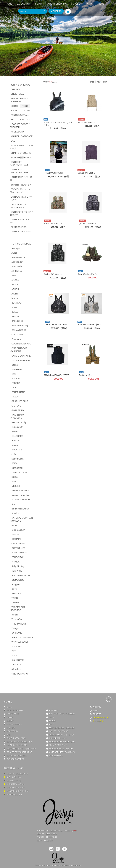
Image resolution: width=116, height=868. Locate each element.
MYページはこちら (14, 794)
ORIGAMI (16, 539)
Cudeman (16, 339)
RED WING (17, 571)
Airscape (16, 248)
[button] (52, 73)
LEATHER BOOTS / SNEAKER (20, 126)
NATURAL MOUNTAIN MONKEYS (22, 519)
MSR (14, 481)
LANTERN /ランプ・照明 (21, 179)
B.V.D (14, 307)
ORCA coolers (18, 544)
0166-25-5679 (52, 834)
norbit (14, 525)
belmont (15, 298)
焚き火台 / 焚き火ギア (21, 185)
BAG (13, 141)
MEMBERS (56, 11)
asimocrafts (17, 266)
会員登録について (14, 780)
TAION (15, 598)
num (106, 82)
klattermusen (18, 459)
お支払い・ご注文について (18, 774)
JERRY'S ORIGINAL (20, 85)
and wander (17, 262)
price (92, 82)
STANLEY (16, 594)
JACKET (15, 111)
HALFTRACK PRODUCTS (17, 416)
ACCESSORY (17, 132)
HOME (9, 4)
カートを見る (98, 721)
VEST (25, 106)
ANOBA (15, 280)
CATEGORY (23, 4)
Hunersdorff (17, 427)
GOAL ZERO (18, 410)
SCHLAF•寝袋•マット (21, 157)
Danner (15, 365)
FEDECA (16, 383)
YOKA (14, 656)
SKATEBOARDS (19, 227)
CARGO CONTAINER (22, 356)
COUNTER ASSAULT (22, 344)
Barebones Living (20, 326)
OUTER (27, 111)
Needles (15, 513)
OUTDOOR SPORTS (21, 232)
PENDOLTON (18, 557)
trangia (15, 615)
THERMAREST (19, 624)
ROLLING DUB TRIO (21, 575)
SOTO (14, 589)
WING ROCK (18, 646)
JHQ (14, 454)
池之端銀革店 (18, 660)
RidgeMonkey (18, 566)
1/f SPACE (16, 665)
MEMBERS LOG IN (101, 718)
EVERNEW (17, 369)
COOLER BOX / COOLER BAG (18, 206)
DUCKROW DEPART (22, 360)
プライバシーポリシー (16, 787)
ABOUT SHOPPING (58, 4)
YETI (14, 651)
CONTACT (11, 11)
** (12, 678)
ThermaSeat (17, 619)
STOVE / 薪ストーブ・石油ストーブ (21, 191)
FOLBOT (16, 379)
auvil (14, 276)
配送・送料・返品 (14, 777)
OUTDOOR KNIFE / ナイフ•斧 (21, 198)
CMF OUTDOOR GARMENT (19, 350)
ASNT (14, 253)
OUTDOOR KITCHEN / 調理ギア (21, 213)
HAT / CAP (25, 120)
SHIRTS (15, 106)
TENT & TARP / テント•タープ (21, 147)
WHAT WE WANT (20, 642)
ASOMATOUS (18, 257)
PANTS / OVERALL (20, 115)
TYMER (15, 603)
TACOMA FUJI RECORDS (18, 609)
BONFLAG (17, 303)
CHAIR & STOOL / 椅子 (22, 153)
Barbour (15, 316)
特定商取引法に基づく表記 (18, 791)
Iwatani (15, 445)
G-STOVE (16, 406)
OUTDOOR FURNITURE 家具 (19, 164)
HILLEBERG (17, 436)
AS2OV (15, 285)
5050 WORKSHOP (20, 674)
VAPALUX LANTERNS (22, 637)
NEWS (101, 4)
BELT (13, 120)
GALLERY (78, 4)
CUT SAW (16, 89)
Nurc (14, 504)
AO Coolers (17, 271)
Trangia (15, 628)
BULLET (15, 312)
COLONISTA (18, 335)
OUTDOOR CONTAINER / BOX (19, 171)
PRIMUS (16, 562)
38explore (16, 669)
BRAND (39, 4)
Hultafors (16, 441)
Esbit (14, 374)
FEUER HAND (18, 392)
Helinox (15, 432)
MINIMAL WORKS (20, 491)
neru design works (20, 509)
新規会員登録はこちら (16, 784)
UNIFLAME (17, 633)
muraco (15, 477)
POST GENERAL (20, 553)
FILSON (15, 397)
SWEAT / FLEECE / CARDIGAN (19, 100)
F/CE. (14, 388)
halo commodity (19, 422)
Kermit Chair (17, 468)
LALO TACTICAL (19, 472)
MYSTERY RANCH (21, 500)
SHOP (90, 4)
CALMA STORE (19, 330)
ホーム (9, 707)
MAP (75, 831)
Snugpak (16, 584)
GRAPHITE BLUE (20, 401)
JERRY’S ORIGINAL (21, 244)
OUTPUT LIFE (18, 548)
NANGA (15, 534)
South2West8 (18, 580)
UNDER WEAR (18, 94)
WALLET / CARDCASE (22, 136)
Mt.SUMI (16, 486)
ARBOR (15, 289)
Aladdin (15, 294)
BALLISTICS (17, 321)
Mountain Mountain (20, 495)
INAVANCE (17, 450)
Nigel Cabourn (18, 530)
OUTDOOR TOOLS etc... (19, 221)
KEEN (14, 463)
